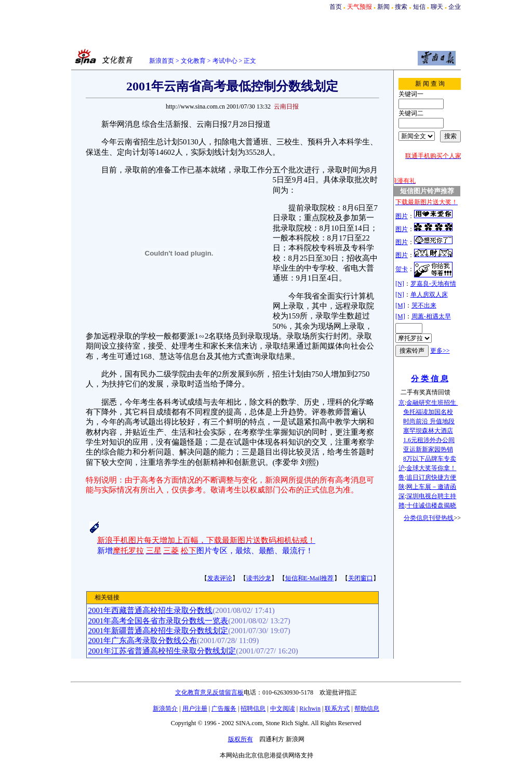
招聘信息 (253, 709)
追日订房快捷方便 (431, 477)
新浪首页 (162, 61)
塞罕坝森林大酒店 (428, 431)
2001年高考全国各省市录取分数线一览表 (158, 621)
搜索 (401, 7)
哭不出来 (424, 305)
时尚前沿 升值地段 (429, 421)
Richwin (310, 709)
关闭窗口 (361, 578)
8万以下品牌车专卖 (430, 459)
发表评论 (220, 578)
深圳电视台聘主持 (431, 496)
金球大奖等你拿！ (431, 468)
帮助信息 (367, 709)
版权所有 (241, 739)
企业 (455, 7)
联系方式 (337, 709)
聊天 (437, 7)
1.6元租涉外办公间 (429, 440)
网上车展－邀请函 (431, 487)
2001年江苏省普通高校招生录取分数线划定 (162, 651)
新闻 (383, 7)
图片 (402, 216)
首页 (336, 7)
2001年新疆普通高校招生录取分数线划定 (158, 631)
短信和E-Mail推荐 (310, 578)
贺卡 (402, 269)
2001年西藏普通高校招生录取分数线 (151, 610)
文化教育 (193, 61)
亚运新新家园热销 (428, 449)
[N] (400, 284)
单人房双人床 (429, 295)
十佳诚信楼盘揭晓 (431, 505)
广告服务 (224, 709)
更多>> (440, 351)
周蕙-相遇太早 (431, 316)
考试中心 (225, 61)
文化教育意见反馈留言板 (209, 692)
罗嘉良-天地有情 (433, 284)
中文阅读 (283, 709)
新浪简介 (165, 709)
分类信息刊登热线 (429, 518)
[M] (400, 305)
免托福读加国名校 (428, 412)
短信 (419, 7)
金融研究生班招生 (432, 403)
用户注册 (195, 709)
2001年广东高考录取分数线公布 (143, 640)
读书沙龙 (259, 578)
